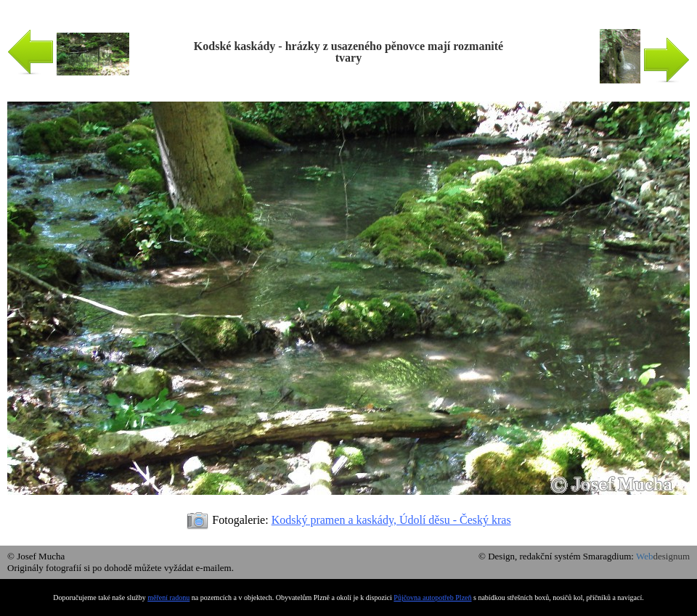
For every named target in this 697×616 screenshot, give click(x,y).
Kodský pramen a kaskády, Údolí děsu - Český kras (391, 520)
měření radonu (168, 597)
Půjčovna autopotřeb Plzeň (432, 597)
